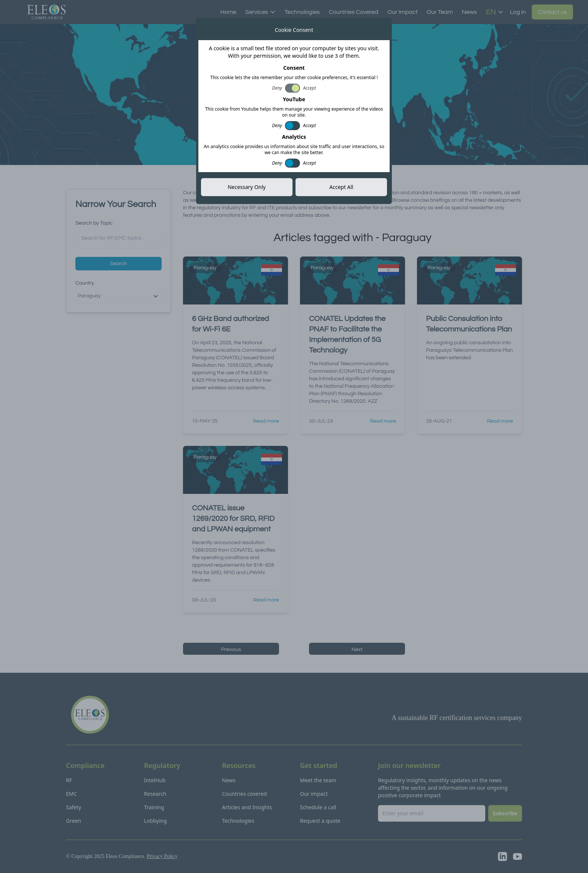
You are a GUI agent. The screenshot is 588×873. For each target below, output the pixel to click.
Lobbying (155, 821)
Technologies (302, 12)
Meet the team (318, 780)
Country (85, 283)
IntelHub (155, 780)
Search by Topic (94, 223)
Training (154, 807)
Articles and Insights (247, 807)
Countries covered (244, 794)
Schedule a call (318, 807)
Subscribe (354, 107)
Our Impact (403, 12)
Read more (266, 421)
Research (155, 794)
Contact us (552, 12)
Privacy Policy (162, 856)
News (469, 12)
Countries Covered (354, 12)
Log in (518, 12)
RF (69, 780)
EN (495, 12)
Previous (231, 649)
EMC (71, 794)
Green (73, 821)
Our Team (440, 12)
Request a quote (320, 821)
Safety (73, 807)
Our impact (314, 794)
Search (119, 264)
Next (357, 649)
